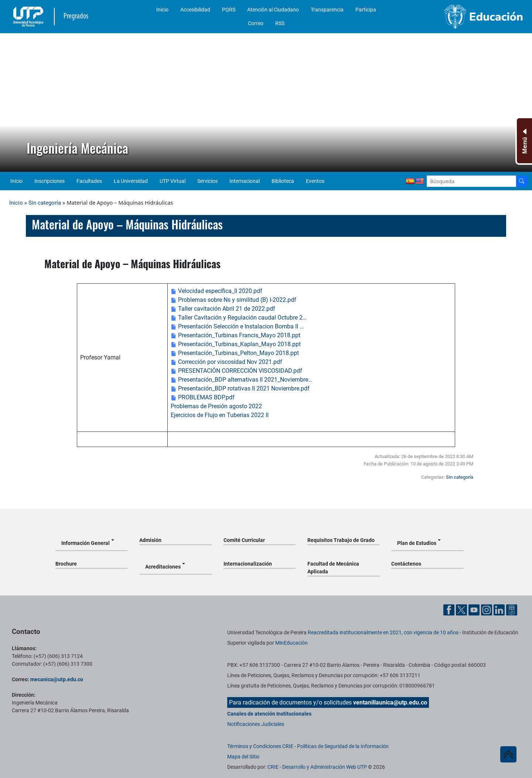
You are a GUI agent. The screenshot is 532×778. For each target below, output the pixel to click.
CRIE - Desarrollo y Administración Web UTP (317, 767)
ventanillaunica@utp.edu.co (390, 702)
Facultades (89, 181)
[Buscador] (522, 181)
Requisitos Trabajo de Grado (341, 540)
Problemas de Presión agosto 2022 (216, 406)
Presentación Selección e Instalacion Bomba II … (237, 326)
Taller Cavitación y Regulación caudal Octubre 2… (239, 318)
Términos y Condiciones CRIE (260, 746)
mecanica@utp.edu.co (57, 679)
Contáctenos (406, 564)
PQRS (229, 10)
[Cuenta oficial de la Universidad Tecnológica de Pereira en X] (462, 609)
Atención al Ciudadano (273, 10)
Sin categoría (45, 203)
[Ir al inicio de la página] (508, 754)
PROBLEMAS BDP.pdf (203, 397)
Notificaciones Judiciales (256, 724)
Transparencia (327, 10)
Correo (256, 23)
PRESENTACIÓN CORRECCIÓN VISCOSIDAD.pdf (236, 371)
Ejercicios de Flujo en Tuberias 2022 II (220, 415)
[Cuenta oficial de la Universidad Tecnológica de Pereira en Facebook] (450, 609)
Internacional (245, 181)
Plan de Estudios (417, 543)
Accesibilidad (195, 10)
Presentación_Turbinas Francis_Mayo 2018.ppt (236, 335)
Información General (86, 543)
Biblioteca (283, 181)
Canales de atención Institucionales (269, 714)
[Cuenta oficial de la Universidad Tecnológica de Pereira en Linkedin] (500, 609)
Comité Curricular (244, 540)
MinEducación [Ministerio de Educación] (291, 643)
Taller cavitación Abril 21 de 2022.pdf (223, 309)
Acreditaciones (163, 567)
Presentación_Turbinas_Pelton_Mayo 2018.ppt (235, 353)
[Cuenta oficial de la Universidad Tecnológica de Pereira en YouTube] (475, 609)
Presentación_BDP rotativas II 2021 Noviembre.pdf (240, 388)
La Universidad (131, 181)
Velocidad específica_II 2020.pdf (216, 291)
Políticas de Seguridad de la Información (343, 746)
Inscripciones (50, 181)
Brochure (66, 564)
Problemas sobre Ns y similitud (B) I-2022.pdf (233, 300)
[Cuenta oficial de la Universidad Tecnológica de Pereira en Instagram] (487, 609)
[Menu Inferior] (524, 141)
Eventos (315, 181)
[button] (11, 103)
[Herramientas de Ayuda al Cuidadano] (512, 609)
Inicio (162, 10)
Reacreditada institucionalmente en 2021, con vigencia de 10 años (383, 632)
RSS (280, 23)
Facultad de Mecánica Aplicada (333, 568)
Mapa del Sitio (243, 757)
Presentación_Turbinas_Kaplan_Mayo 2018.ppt (236, 344)
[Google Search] (471, 181)
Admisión (150, 540)
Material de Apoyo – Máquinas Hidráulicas (127, 224)
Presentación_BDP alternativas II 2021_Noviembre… (241, 380)
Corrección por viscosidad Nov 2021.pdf (226, 362)
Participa (366, 10)
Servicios (207, 181)
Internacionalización (248, 564)
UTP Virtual (173, 181)
